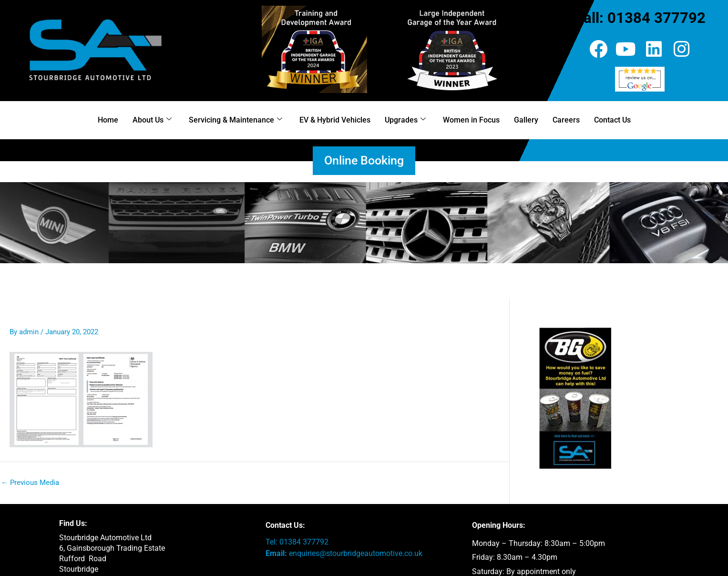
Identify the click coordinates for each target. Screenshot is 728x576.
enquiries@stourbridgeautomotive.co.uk (356, 553)
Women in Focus (471, 120)
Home (108, 120)
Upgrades (405, 120)
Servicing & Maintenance (236, 120)
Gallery (526, 120)
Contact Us (612, 120)
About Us (152, 120)
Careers (566, 120)
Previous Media (30, 483)
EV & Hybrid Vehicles (335, 120)
